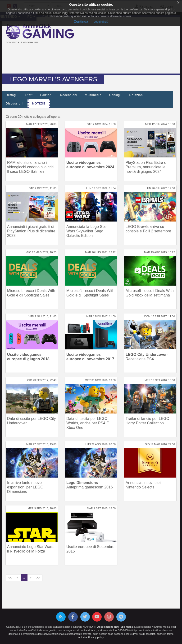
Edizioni (46, 95)
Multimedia (93, 95)
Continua (81, 22)
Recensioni (69, 95)
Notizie (39, 104)
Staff (29, 95)
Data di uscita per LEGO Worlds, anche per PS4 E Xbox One (88, 423)
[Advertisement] (92, 59)
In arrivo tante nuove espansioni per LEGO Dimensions (25, 487)
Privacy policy (96, 637)
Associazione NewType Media (115, 627)
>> (38, 578)
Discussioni (15, 104)
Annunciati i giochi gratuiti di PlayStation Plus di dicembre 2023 (31, 231)
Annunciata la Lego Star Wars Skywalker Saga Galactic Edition (87, 231)
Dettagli (12, 95)
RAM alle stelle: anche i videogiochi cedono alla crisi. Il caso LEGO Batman (31, 167)
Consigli (116, 95)
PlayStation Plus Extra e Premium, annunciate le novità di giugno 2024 (146, 167)
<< (10, 578)
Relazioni (137, 95)
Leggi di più (101, 22)
